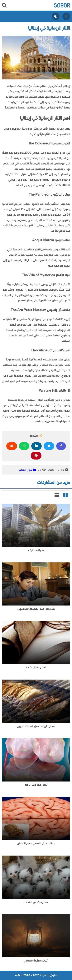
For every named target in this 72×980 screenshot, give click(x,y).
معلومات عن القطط (36, 902)
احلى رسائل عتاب (36, 668)
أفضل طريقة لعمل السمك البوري (36, 726)
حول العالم (25, 470)
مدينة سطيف (36, 550)
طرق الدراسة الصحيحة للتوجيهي (36, 609)
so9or (62, 5)
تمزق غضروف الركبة (36, 785)
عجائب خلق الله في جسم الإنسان (36, 844)
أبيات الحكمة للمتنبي (36, 961)
